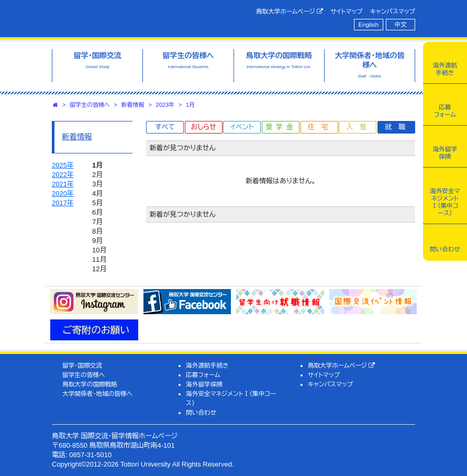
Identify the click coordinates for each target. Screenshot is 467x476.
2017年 (63, 203)
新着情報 (133, 105)
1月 (190, 105)
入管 (360, 127)
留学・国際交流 (82, 365)
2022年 (63, 175)
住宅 (321, 127)
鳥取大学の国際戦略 (90, 384)
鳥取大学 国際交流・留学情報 (136, 17)
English (369, 24)
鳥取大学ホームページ (290, 12)
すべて (165, 127)
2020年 (63, 193)
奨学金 (281, 127)
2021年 (63, 184)
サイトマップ (346, 11)
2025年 (63, 165)
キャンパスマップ (393, 11)
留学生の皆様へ (90, 105)
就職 (398, 127)
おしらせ (203, 127)
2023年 (165, 105)
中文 (401, 24)
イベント (242, 127)
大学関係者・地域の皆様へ (97, 394)
